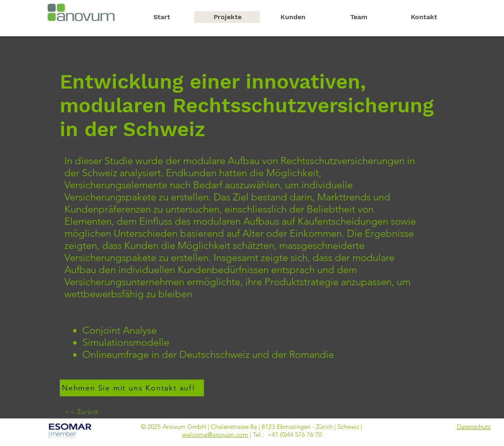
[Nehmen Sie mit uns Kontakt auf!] (132, 388)
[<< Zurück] (83, 411)
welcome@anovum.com (215, 435)
